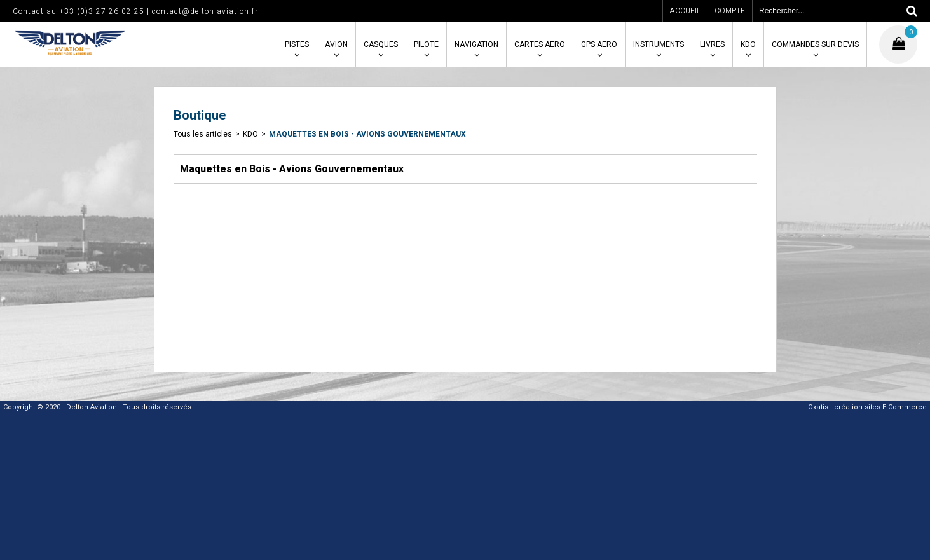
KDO (748, 44)
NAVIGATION (476, 44)
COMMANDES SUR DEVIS (815, 44)
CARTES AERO (540, 44)
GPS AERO (599, 44)
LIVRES (712, 44)
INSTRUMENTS (659, 44)
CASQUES (381, 44)
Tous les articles (203, 134)
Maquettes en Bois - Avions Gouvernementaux (367, 134)
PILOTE (426, 44)
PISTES (297, 44)
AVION (336, 44)
